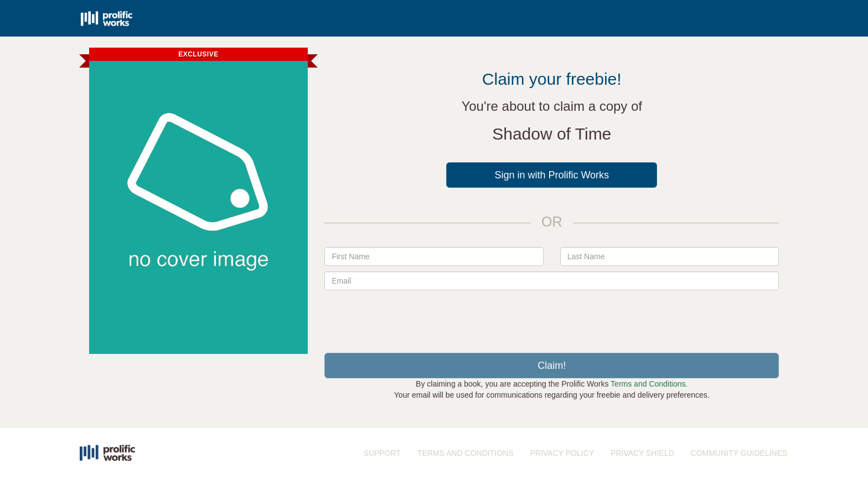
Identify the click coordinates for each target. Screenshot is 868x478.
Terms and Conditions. (649, 384)
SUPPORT (382, 453)
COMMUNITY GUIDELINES (739, 453)
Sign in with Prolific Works (552, 175)
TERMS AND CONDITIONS (465, 453)
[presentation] (552, 317)
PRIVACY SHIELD (642, 453)
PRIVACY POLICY (562, 453)
